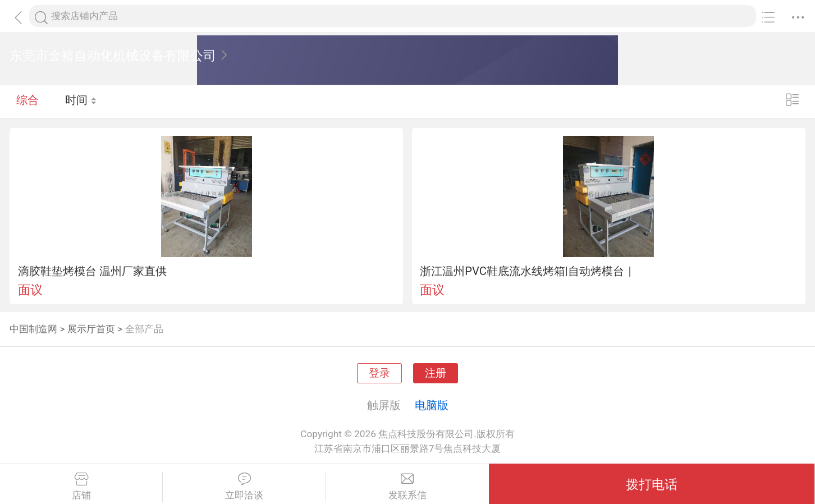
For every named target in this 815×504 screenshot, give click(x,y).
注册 (436, 373)
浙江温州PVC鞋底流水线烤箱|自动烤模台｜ (527, 271)
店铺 (81, 487)
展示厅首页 (91, 329)
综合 (28, 101)
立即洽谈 (244, 487)
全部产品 (144, 329)
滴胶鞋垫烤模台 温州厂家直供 (92, 271)
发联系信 (407, 487)
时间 (81, 101)
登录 (379, 373)
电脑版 (432, 405)
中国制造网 (33, 329)
